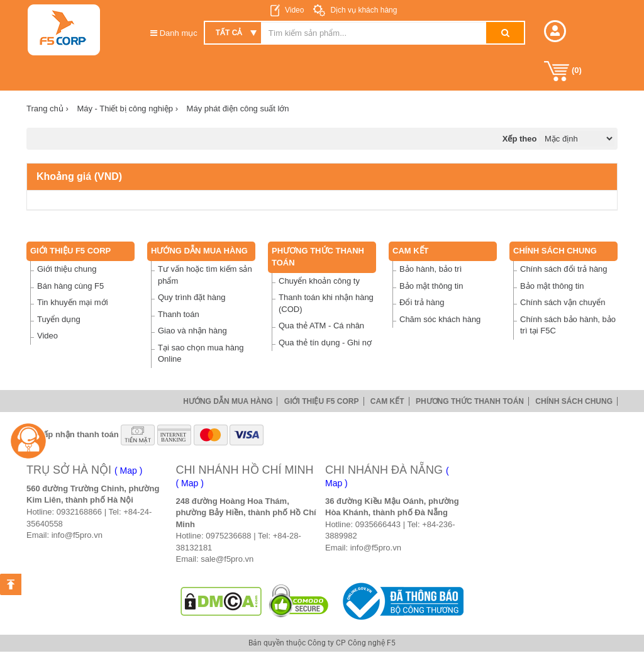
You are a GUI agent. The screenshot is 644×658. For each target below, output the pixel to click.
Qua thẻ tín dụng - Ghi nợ (325, 343)
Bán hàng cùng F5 (70, 286)
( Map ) (128, 471)
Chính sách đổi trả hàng (564, 269)
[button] (555, 31)
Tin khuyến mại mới (73, 302)
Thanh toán (179, 314)
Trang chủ (47, 109)
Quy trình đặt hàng (192, 297)
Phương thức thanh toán (470, 401)
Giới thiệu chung (67, 269)
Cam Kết (411, 251)
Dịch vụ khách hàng (363, 10)
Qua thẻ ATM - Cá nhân (321, 326)
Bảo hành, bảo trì (430, 269)
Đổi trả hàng (422, 302)
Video (294, 10)
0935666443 (378, 524)
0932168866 (79, 512)
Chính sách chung (555, 251)
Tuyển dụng (59, 319)
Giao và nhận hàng (192, 331)
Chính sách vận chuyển (563, 302)
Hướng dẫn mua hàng (199, 251)
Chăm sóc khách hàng (440, 319)
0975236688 (228, 536)
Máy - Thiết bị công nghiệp (127, 109)
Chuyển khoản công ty (319, 281)
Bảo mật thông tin (431, 286)
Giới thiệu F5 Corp (70, 251)
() (563, 71)
